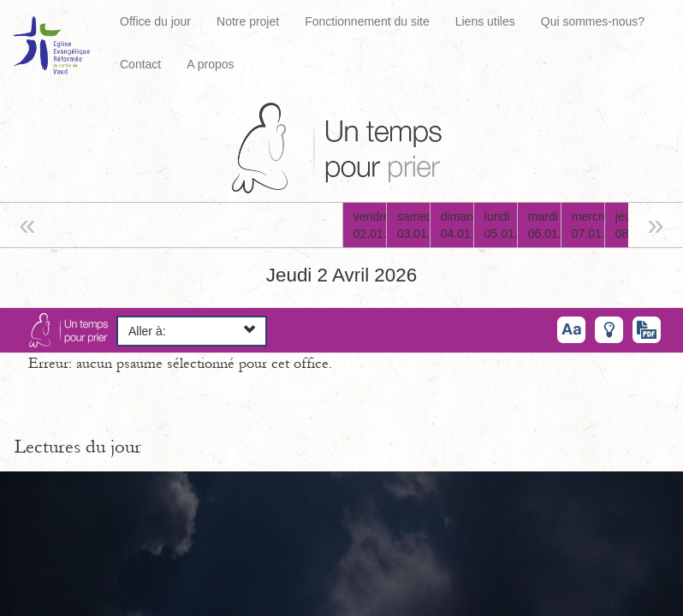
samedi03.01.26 (413, 225)
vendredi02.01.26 (370, 225)
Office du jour (155, 21)
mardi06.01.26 (544, 225)
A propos (210, 64)
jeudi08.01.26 (632, 225)
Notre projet (248, 21)
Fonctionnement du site (367, 21)
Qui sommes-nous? (593, 21)
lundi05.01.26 (501, 225)
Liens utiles (485, 21)
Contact (140, 64)
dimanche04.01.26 (457, 225)
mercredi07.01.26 (588, 225)
